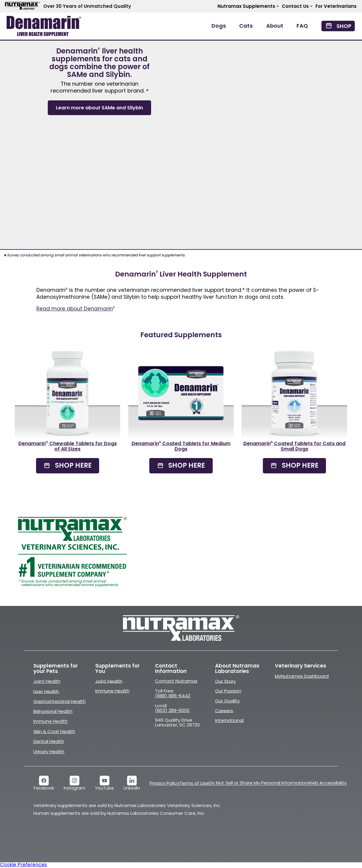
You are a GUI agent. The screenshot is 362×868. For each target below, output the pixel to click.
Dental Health (49, 741)
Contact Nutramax (176, 681)
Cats (246, 26)
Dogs (219, 26)
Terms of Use (194, 783)
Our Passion (228, 691)
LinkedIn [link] (132, 788)
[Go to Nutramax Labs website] (22, 6)
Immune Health (50, 721)
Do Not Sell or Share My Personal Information (258, 783)
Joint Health (47, 681)
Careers (224, 710)
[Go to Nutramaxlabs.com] (181, 628)
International (229, 720)
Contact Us (298, 6)
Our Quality (227, 701)
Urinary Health (49, 752)
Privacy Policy (164, 783)
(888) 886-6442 (173, 696)
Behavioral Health (53, 711)
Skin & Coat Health (54, 731)
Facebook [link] (44, 788)
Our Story (225, 681)
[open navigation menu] (44, 26)
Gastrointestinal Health (59, 701)
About (275, 26)
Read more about (76, 309)
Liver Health (46, 691)
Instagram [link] (75, 788)
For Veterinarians (336, 6)
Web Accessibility (327, 783)
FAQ (302, 26)
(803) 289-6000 (172, 710)
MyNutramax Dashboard (302, 676)
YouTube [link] (104, 788)
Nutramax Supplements (249, 6)
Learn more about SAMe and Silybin (99, 108)
